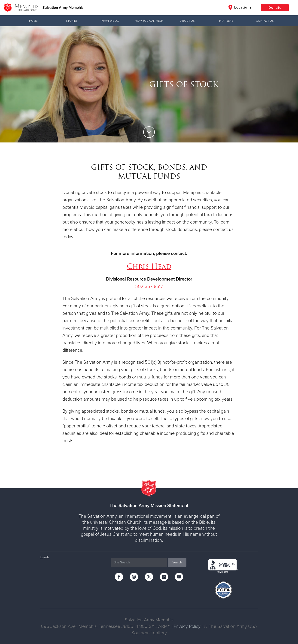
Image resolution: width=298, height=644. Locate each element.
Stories (72, 21)
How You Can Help (149, 21)
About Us (188, 21)
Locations (240, 7)
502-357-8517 (149, 287)
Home (33, 21)
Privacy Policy (187, 626)
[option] (149, 84)
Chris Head (149, 266)
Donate (275, 8)
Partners (226, 21)
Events (45, 557)
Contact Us (265, 21)
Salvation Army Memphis (63, 8)
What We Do (110, 21)
